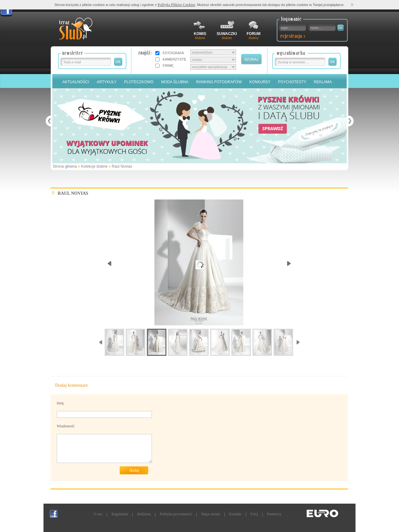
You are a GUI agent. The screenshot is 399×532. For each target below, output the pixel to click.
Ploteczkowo (139, 82)
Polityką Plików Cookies (176, 5)
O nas (98, 514)
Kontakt (235, 514)
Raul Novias (122, 166)
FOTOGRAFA (173, 53)
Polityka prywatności (176, 514)
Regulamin (120, 514)
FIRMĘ (168, 66)
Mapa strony (211, 514)
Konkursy (260, 82)
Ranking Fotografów (219, 82)
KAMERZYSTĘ (174, 59)
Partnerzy (274, 514)
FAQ (254, 514)
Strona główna (65, 166)
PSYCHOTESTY (292, 82)
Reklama (323, 82)
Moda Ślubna (175, 82)
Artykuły (107, 82)
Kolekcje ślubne (94, 166)
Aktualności (76, 82)
